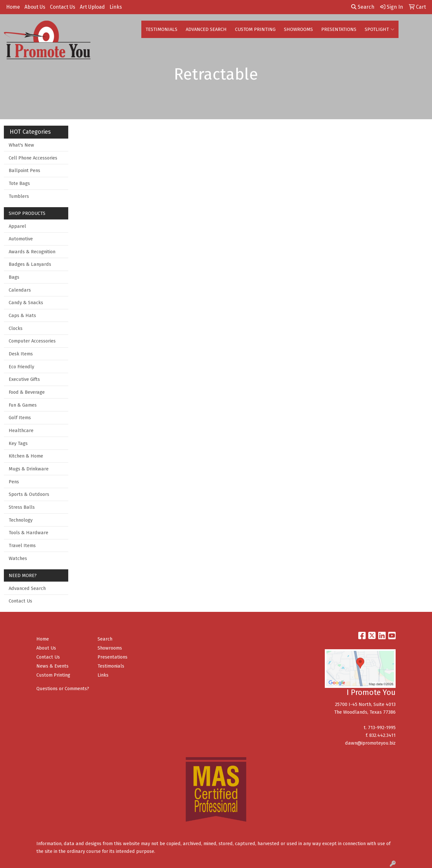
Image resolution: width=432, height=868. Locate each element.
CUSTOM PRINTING (255, 29)
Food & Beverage (27, 392)
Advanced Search (27, 588)
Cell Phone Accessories (33, 158)
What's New (21, 145)
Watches (18, 558)
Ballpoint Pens (24, 170)
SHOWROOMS (298, 29)
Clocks (16, 328)
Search (363, 7)
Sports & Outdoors (29, 494)
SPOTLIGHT (380, 29)
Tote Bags (19, 183)
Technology (21, 520)
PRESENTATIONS (339, 29)
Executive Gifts (24, 379)
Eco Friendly (21, 367)
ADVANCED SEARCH (206, 29)
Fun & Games (23, 405)
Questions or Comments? (63, 689)
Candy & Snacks (26, 303)
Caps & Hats (22, 315)
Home (13, 7)
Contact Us (63, 7)
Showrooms (110, 648)
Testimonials (111, 666)
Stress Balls (22, 507)
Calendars (20, 290)
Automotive (21, 239)
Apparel (17, 226)
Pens (14, 482)
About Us (35, 7)
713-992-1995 (382, 728)
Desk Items (21, 354)
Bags (14, 277)
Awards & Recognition (32, 252)
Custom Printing (53, 675)
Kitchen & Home (26, 456)
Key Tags (18, 443)
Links (116, 7)
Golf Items (20, 418)
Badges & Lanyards (30, 264)
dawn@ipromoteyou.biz (370, 743)
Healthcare (21, 430)
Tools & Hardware (28, 533)
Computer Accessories (32, 341)
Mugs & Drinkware (29, 469)
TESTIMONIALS (161, 29)
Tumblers (19, 196)
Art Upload (92, 7)
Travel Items (22, 545)
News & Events (52, 666)
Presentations (113, 657)
